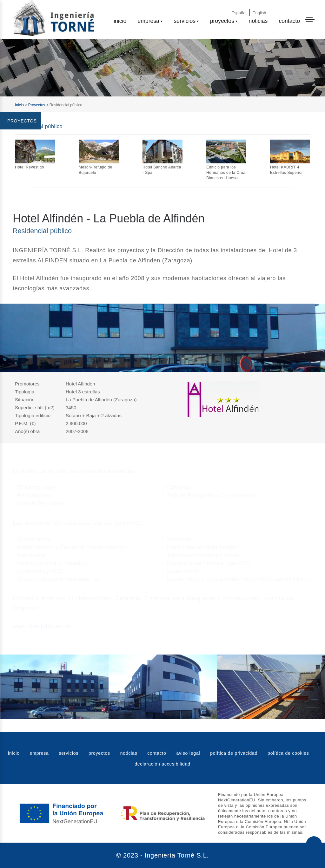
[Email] (280, 7)
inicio (120, 21)
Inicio (19, 105)
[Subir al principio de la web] (314, 844)
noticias (258, 21)
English (259, 13)
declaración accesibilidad (162, 764)
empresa (148, 21)
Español (239, 13)
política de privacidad (234, 753)
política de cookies (288, 753)
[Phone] (298, 7)
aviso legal (188, 753)
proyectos (222, 21)
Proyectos (37, 105)
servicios (185, 21)
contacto (289, 21)
